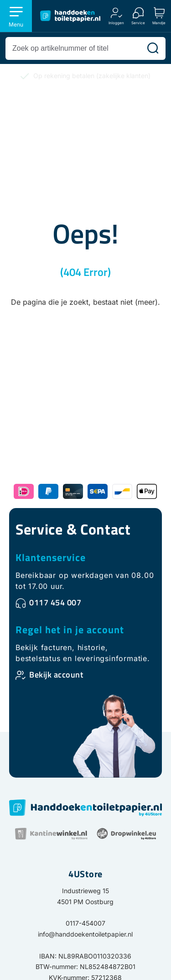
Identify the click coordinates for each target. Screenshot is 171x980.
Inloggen (116, 23)
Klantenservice (51, 557)
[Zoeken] (153, 48)
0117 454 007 (55, 602)
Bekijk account (56, 675)
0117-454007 (85, 923)
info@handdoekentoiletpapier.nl (85, 934)
